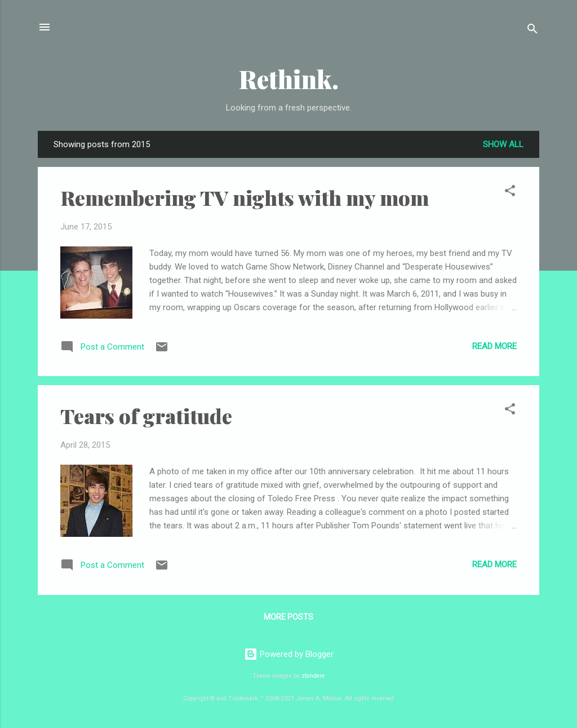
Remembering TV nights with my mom (245, 197)
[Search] (532, 31)
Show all (503, 144)
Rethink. (289, 79)
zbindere (313, 676)
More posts (288, 617)
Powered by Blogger (289, 654)
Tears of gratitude (146, 416)
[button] (510, 193)
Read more (494, 346)
